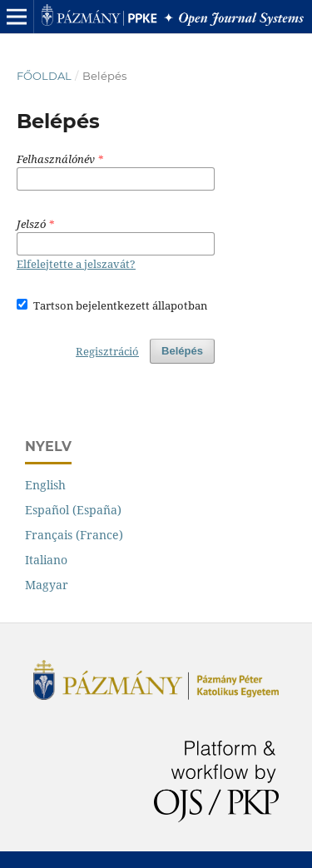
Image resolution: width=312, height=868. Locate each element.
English (45, 485)
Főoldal (44, 76)
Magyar (47, 585)
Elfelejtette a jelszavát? (76, 264)
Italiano (46, 560)
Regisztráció (107, 351)
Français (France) (74, 535)
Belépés (182, 351)
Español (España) (73, 510)
